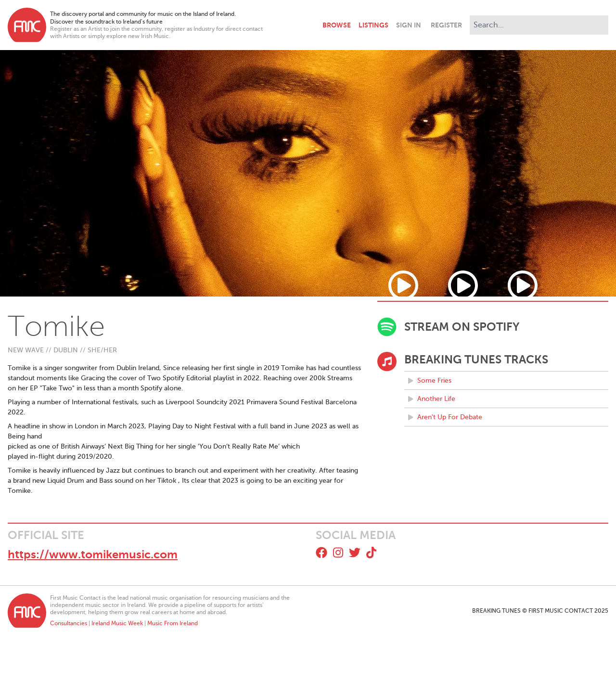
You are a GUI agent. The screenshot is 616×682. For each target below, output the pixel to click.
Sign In (409, 25)
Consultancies (69, 623)
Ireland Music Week (117, 623)
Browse (337, 25)
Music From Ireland (173, 623)
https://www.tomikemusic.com (93, 554)
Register (446, 25)
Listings (373, 25)
